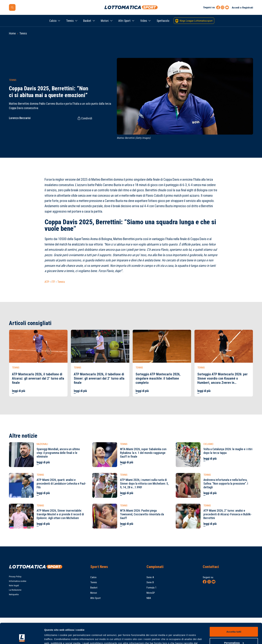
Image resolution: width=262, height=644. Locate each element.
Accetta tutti (234, 613)
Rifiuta (234, 635)
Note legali (14, 585)
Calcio (53, 21)
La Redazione (15, 590)
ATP (47, 282)
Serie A (150, 577)
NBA (149, 598)
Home (12, 33)
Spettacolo (163, 21)
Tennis (70, 21)
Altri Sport (124, 21)
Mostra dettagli (53, 637)
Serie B (150, 582)
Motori (105, 21)
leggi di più (19, 391)
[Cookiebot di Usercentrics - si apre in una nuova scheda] (22, 637)
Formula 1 (152, 588)
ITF (53, 282)
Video (144, 21)
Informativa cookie (18, 581)
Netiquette (14, 594)
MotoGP (151, 593)
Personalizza (234, 623)
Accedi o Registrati (242, 8)
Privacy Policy (15, 577)
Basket (87, 21)
